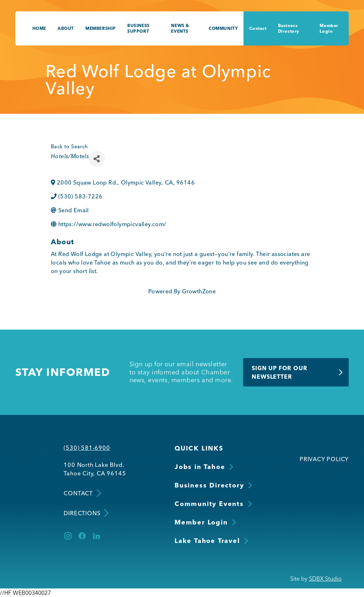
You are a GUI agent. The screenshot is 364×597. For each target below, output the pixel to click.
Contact (258, 28)
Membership (101, 28)
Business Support (138, 28)
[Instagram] (68, 536)
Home (39, 28)
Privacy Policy (324, 459)
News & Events (180, 28)
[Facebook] (82, 536)
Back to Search (69, 146)
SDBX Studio (325, 579)
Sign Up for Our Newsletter (279, 372)
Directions (85, 513)
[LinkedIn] (96, 536)
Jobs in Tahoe (200, 467)
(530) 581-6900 (87, 448)
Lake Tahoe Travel (207, 541)
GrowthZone (199, 291)
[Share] (97, 159)
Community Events (209, 504)
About (66, 28)
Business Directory (289, 28)
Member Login (329, 28)
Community (223, 28)
